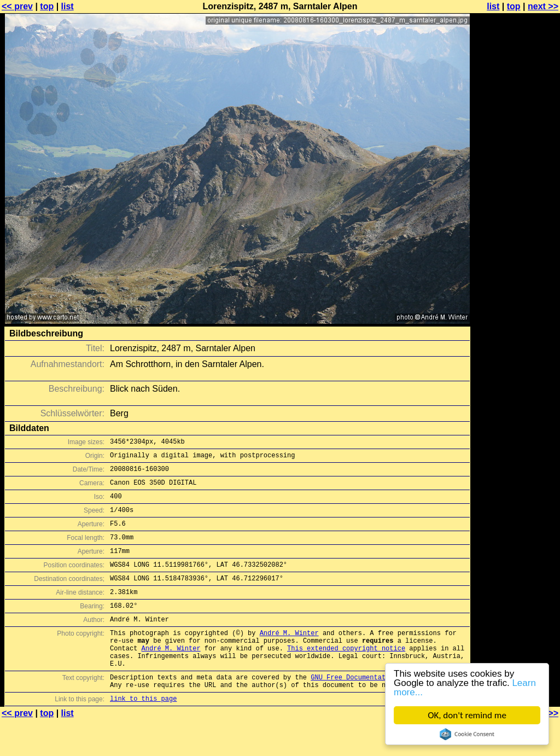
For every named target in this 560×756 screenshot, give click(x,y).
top (47, 6)
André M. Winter (289, 657)
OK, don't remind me (467, 715)
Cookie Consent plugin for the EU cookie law (467, 734)
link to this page (143, 734)
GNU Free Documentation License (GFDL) (383, 710)
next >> (543, 6)
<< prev (17, 6)
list (68, 6)
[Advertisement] (516, 271)
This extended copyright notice (346, 676)
